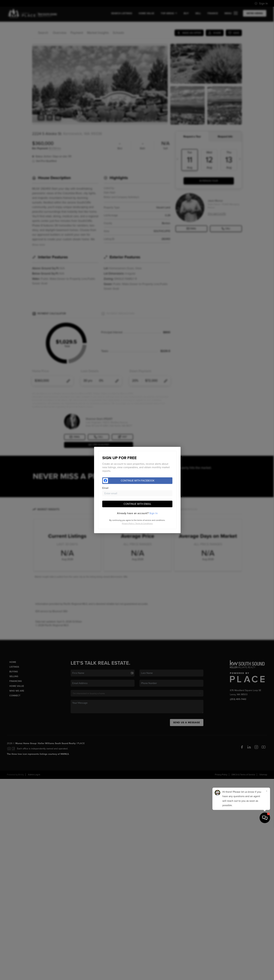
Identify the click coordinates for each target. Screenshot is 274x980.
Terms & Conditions (144, 523)
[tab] (137, 513)
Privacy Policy (128, 523)
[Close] (267, 944)
